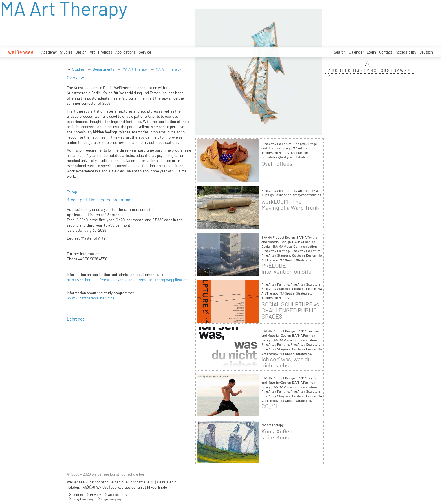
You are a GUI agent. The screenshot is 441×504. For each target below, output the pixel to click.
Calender (356, 52)
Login (371, 52)
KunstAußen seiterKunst (277, 434)
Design (81, 52)
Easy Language (81, 499)
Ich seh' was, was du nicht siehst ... (286, 362)
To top (72, 192)
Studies (66, 52)
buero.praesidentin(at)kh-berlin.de (139, 487)
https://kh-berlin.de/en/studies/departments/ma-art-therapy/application (127, 280)
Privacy (93, 494)
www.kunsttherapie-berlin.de (91, 298)
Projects (105, 52)
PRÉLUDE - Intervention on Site (287, 268)
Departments (104, 69)
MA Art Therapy (135, 69)
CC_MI (269, 406)
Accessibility (406, 52)
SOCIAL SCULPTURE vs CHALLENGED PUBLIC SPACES (290, 310)
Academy (49, 52)
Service (145, 52)
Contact (386, 52)
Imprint (75, 494)
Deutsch (426, 52)
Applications (125, 52)
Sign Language (109, 499)
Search (340, 52)
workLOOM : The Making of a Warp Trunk (290, 205)
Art (92, 52)
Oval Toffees (277, 164)
